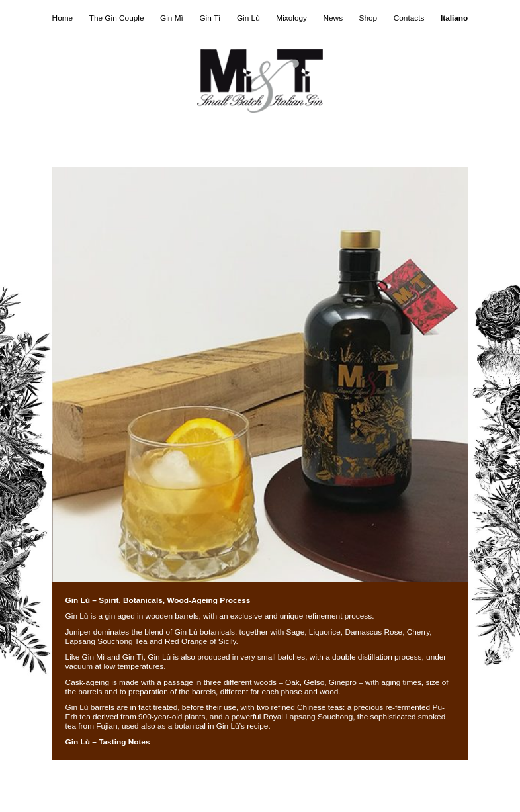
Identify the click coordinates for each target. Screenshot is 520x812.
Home (63, 18)
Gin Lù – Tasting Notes (108, 742)
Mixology (291, 18)
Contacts (409, 18)
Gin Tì (210, 18)
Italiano (454, 18)
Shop (368, 18)
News (333, 18)
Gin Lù (248, 18)
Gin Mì (172, 18)
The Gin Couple (117, 18)
